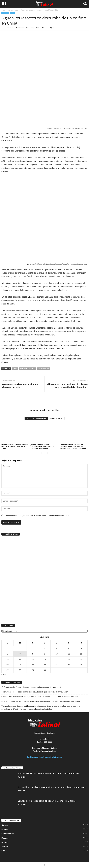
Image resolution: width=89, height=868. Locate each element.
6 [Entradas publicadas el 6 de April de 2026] (7, 654)
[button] (85, 4)
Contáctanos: (33, 757)
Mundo (10, 10)
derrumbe (23, 369)
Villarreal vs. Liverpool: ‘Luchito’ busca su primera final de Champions (67, 386)
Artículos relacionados (36, 418)
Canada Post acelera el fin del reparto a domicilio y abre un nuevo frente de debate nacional (73, 446)
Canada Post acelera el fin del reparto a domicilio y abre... (47, 801)
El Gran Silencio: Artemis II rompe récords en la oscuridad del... (49, 773)
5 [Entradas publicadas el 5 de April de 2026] (81, 648)
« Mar (4, 674)
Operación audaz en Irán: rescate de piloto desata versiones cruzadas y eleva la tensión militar (41, 701)
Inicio (3, 10)
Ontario (5, 842)
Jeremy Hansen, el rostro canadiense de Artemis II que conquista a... (52, 787)
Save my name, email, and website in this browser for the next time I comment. (37, 516)
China (15, 369)
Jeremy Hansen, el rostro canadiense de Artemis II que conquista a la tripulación (42, 446)
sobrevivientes (43, 369)
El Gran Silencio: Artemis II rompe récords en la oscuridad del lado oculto (15, 446)
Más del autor (56, 418)
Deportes (5, 838)
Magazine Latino (49, 748)
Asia (17, 10)
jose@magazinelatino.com (51, 757)
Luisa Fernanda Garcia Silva (17, 28)
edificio (32, 369)
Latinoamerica (8, 834)
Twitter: (37, 751)
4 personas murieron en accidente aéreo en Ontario (20, 386)
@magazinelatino (48, 751)
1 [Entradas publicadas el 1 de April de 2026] (33, 648)
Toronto (5, 847)
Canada (5, 825)
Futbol (4, 851)
